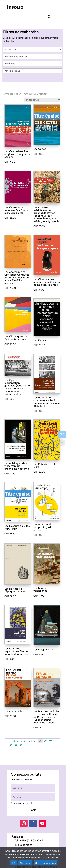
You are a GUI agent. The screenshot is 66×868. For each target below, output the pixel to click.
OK (13, 863)
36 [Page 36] (30, 741)
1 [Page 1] (11, 741)
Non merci (25, 863)
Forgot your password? (21, 803)
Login (33, 810)
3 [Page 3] (18, 741)
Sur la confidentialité (46, 863)
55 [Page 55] (21, 745)
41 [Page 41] (55, 741)
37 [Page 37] (35, 741)
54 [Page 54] (16, 745)
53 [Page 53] (11, 745)
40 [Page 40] (50, 741)
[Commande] (42, 100)
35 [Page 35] (25, 741)
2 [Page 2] (14, 741)
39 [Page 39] (45, 741)
